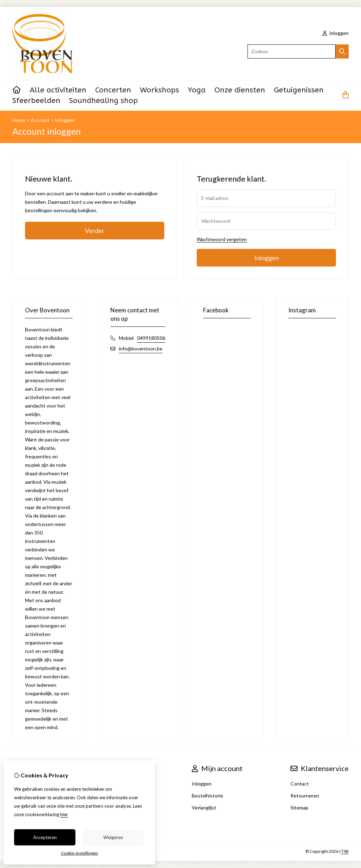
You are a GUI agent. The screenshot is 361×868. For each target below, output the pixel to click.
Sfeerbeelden (36, 101)
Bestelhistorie (207, 796)
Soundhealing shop (103, 101)
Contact (300, 784)
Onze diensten (240, 90)
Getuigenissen (299, 90)
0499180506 (151, 338)
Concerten (113, 90)
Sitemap (299, 808)
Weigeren (113, 837)
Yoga (197, 90)
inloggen (336, 33)
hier (64, 814)
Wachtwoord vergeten (222, 239)
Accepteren (45, 837)
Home (19, 120)
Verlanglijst (204, 808)
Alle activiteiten (58, 90)
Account (40, 120)
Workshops (160, 90)
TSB (345, 851)
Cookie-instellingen (79, 853)
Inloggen (65, 120)
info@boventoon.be (141, 349)
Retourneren (305, 796)
